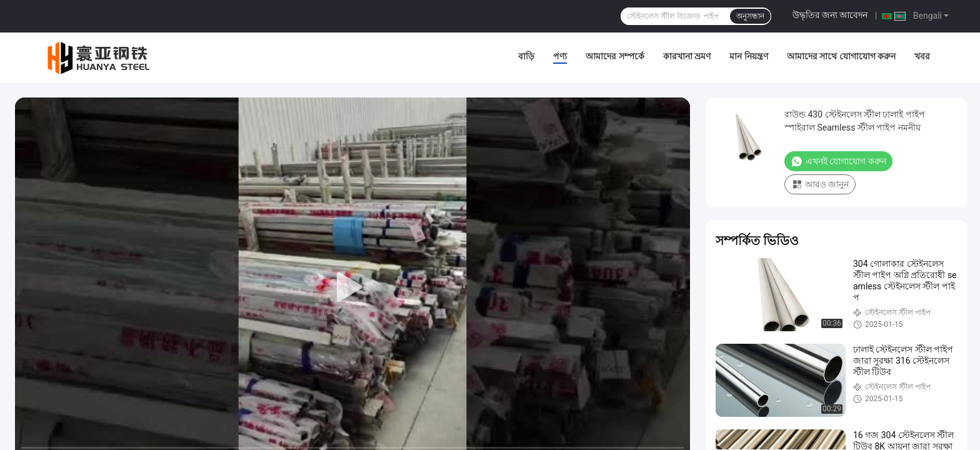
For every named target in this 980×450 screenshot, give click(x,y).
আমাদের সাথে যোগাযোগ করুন (841, 56)
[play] (352, 287)
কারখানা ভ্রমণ (687, 56)
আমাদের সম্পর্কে (615, 56)
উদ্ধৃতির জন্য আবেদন (830, 15)
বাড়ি (526, 56)
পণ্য (560, 56)
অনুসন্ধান (750, 16)
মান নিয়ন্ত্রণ (748, 56)
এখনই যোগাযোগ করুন (838, 161)
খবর (922, 56)
